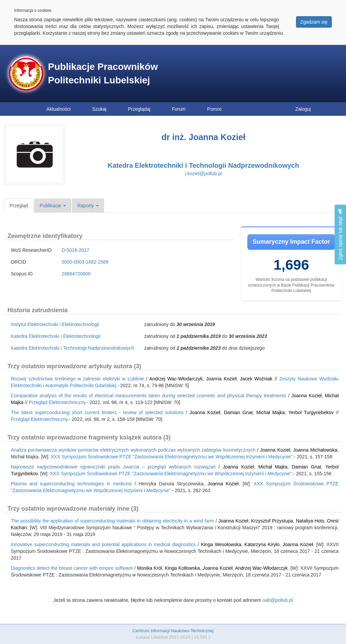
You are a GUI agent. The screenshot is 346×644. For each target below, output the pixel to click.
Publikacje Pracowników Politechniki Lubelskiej (103, 73)
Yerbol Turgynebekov (311, 412)
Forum (179, 109)
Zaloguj (303, 109)
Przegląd (19, 206)
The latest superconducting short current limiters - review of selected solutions (97, 412)
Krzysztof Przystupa (272, 521)
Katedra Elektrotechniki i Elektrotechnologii (56, 336)
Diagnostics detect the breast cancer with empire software (72, 568)
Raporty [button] (88, 206)
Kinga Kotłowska (182, 568)
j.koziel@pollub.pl (203, 173)
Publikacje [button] (53, 206)
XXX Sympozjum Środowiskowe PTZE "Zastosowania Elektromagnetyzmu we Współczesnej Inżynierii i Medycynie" (172, 457)
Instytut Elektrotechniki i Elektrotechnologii (55, 324)
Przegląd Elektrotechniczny (57, 402)
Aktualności (58, 109)
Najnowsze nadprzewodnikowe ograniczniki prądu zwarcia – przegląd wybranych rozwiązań (113, 467)
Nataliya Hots (310, 521)
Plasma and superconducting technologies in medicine (71, 484)
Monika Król (149, 568)
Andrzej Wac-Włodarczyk (176, 379)
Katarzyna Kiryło (262, 544)
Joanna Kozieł (221, 379)
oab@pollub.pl (278, 600)
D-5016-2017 (75, 250)
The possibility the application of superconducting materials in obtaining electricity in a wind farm (113, 521)
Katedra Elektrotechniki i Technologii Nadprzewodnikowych (203, 165)
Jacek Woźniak (256, 379)
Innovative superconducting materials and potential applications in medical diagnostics (103, 544)
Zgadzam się (314, 22)
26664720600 (76, 274)
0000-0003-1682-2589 (85, 262)
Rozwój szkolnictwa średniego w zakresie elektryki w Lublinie (77, 379)
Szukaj (99, 109)
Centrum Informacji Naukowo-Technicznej (173, 631)
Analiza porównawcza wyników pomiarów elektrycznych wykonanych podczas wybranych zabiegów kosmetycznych (133, 450)
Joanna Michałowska (315, 450)
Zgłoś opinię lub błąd (340, 234)
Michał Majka (271, 412)
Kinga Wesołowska (221, 544)
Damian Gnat (238, 412)
